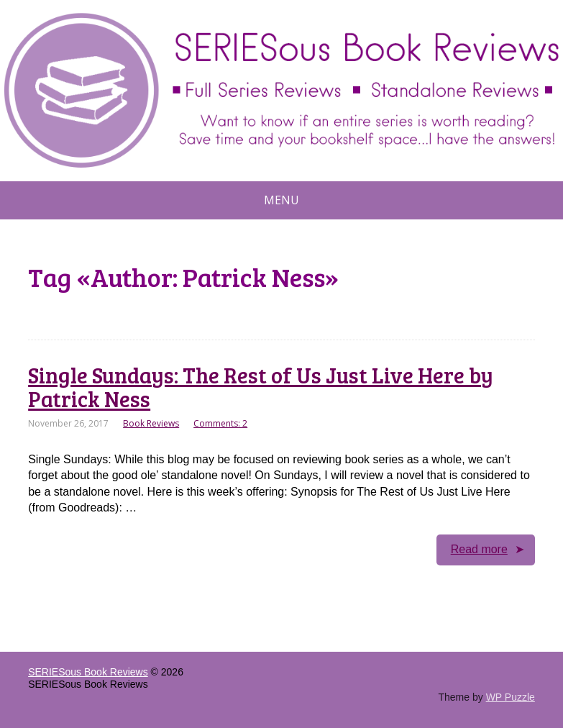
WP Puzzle (511, 697)
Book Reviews (151, 423)
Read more (479, 549)
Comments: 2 (220, 423)
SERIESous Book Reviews (88, 672)
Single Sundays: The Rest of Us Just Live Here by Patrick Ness (261, 387)
